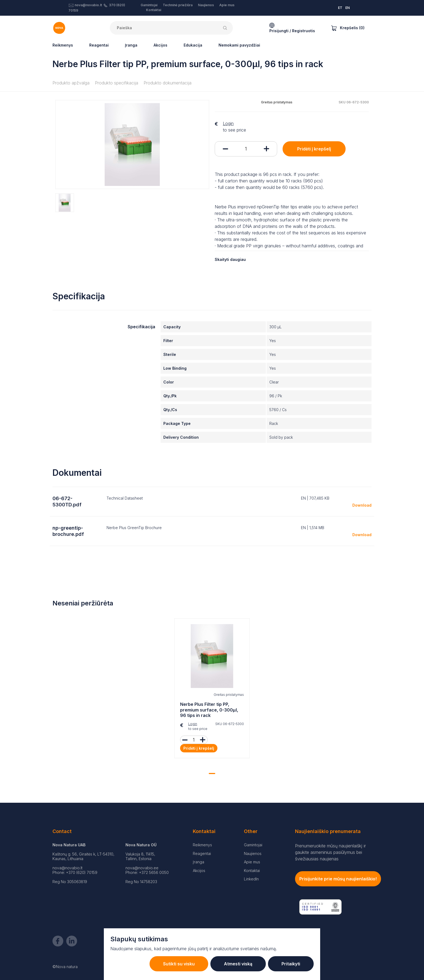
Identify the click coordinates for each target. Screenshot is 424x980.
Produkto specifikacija (117, 83)
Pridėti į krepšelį (314, 149)
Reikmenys (63, 45)
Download (362, 505)
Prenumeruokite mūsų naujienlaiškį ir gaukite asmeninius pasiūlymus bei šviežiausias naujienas (330, 852)
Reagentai (99, 45)
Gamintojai (149, 5)
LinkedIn (251, 879)
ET (340, 8)
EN (347, 8)
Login (228, 123)
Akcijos (160, 45)
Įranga (131, 45)
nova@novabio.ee (142, 868)
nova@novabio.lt (88, 5)
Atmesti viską (238, 964)
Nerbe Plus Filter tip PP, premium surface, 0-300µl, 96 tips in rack (209, 710)
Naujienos (206, 5)
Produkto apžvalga (71, 83)
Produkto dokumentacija (168, 83)
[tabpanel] (212, 690)
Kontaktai (154, 10)
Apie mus (227, 5)
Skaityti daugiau (230, 259)
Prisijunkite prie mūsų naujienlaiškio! (338, 879)
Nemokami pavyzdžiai (239, 45)
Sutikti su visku (179, 964)
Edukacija (193, 45)
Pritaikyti (291, 964)
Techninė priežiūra (178, 5)
